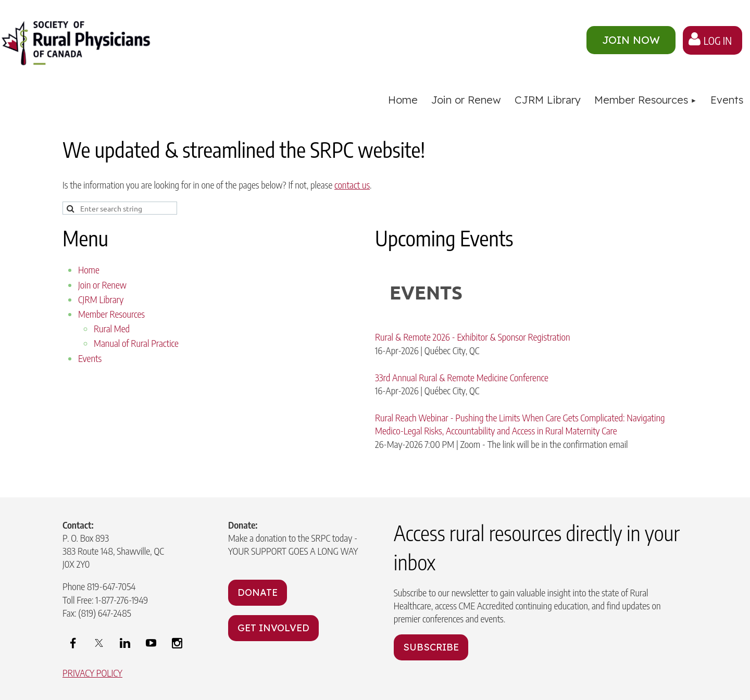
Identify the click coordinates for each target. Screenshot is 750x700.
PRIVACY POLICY (92, 673)
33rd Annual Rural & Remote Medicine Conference (462, 377)
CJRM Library (101, 299)
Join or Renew (102, 285)
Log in (718, 40)
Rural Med (112, 328)
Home (89, 270)
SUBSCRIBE (431, 647)
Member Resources (111, 314)
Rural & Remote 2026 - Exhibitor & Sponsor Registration (473, 337)
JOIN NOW (631, 40)
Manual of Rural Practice (136, 343)
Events (90, 358)
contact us (352, 185)
